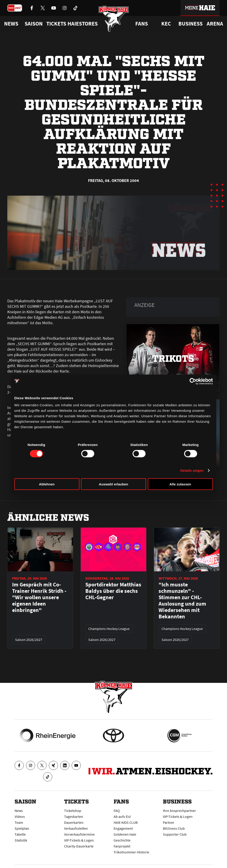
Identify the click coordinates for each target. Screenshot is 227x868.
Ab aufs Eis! (122, 816)
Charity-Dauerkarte (79, 846)
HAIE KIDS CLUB (126, 822)
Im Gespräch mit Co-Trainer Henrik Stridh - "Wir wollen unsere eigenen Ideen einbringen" (39, 597)
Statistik (21, 840)
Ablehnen (47, 484)
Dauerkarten (74, 822)
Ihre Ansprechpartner (179, 811)
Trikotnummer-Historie (131, 852)
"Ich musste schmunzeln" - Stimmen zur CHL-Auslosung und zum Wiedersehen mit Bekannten (182, 601)
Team (19, 822)
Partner (169, 822)
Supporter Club (175, 834)
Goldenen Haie (125, 834)
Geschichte (122, 840)
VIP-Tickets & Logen (79, 840)
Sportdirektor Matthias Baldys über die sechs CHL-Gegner (113, 591)
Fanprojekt (122, 846)
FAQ (117, 811)
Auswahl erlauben (113, 484)
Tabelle (20, 834)
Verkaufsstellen (76, 828)
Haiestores (83, 24)
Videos (20, 816)
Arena (215, 24)
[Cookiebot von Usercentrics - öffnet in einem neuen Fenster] (193, 381)
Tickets (56, 24)
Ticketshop (73, 811)
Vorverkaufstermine (79, 834)
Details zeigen (192, 470)
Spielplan (22, 828)
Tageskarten (74, 816)
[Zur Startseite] (113, 19)
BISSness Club (174, 828)
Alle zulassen (180, 484)
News (19, 811)
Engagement (123, 828)
